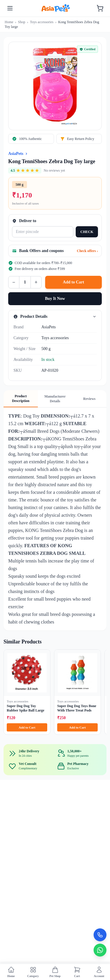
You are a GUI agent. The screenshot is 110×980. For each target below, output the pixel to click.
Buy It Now (55, 299)
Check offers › (87, 251)
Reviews (89, 399)
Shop (22, 22)
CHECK (87, 232)
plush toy (71, 446)
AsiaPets (16, 154)
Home (9, 22)
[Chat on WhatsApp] (100, 950)
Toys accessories (42, 22)
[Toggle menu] (10, 8)
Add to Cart (73, 282)
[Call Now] (100, 935)
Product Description (21, 398)
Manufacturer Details (55, 399)
